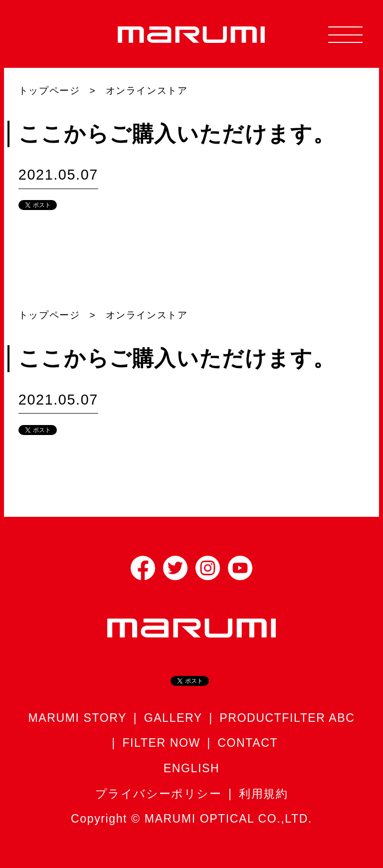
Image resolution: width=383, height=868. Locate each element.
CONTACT (248, 743)
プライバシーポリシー (159, 794)
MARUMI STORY (78, 718)
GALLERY (173, 718)
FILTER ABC (318, 718)
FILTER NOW (161, 743)
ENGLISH (191, 768)
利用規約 (263, 794)
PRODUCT (251, 718)
